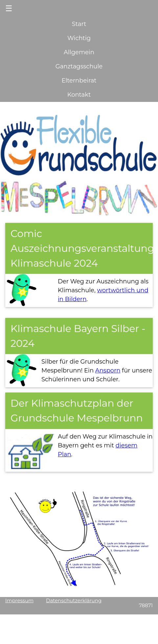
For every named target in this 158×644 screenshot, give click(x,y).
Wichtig (79, 38)
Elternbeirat (79, 81)
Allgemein (79, 52)
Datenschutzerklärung (74, 600)
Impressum (19, 600)
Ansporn (108, 370)
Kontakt (79, 95)
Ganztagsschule (79, 66)
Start (79, 24)
